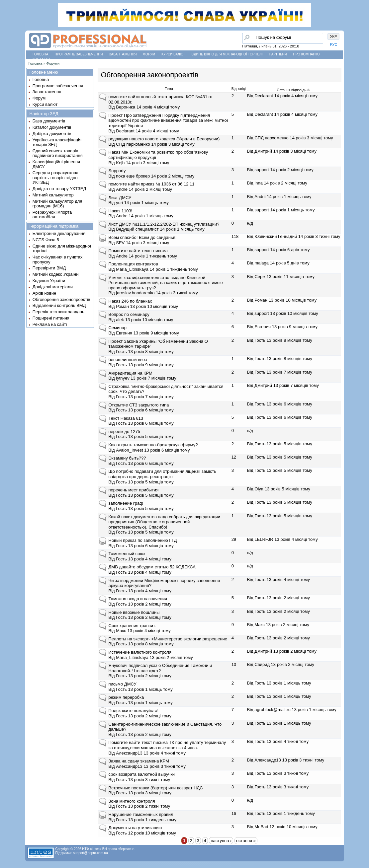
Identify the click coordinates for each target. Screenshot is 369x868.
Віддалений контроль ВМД (59, 305)
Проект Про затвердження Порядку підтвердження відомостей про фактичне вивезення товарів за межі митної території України (168, 120)
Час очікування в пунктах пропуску (58, 259)
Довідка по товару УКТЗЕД (59, 189)
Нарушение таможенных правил (141, 814)
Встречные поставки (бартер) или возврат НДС (156, 788)
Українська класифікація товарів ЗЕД (57, 142)
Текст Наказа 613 (126, 418)
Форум (149, 54)
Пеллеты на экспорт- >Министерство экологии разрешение (168, 639)
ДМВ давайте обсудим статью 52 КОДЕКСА (152, 567)
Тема (169, 89)
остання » (246, 841)
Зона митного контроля (132, 801)
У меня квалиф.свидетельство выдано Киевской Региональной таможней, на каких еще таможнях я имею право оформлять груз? (166, 283)
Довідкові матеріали (53, 287)
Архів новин (44, 293)
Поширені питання (51, 318)
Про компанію (306, 54)
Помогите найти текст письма (138, 251)
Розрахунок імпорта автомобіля (52, 215)
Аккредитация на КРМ (131, 373)
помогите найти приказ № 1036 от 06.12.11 (152, 184)
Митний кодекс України (56, 274)
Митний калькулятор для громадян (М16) (57, 204)
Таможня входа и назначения (138, 599)
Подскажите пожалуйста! (134, 711)
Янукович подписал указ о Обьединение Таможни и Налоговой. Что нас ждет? (160, 668)
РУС (334, 44)
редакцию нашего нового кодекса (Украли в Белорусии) (164, 139)
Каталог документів (52, 127)
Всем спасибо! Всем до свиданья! (143, 237)
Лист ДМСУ (120, 198)
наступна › (221, 841)
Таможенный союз (127, 554)
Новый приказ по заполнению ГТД (143, 540)
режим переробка (126, 697)
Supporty (117, 171)
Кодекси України (49, 281)
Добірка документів (52, 134)
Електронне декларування (59, 233)
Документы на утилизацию (135, 828)
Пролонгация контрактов (133, 264)
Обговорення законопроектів (61, 299)
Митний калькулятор (53, 195)
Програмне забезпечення (79, 54)
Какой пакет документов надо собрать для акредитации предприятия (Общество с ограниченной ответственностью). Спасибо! (165, 522)
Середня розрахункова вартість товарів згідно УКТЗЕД (55, 178)
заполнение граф (126, 503)
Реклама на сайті (50, 324)
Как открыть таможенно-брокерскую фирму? (153, 445)
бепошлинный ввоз (128, 360)
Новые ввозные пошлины (134, 612)
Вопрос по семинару (129, 314)
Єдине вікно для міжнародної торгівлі (227, 54)
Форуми (53, 63)
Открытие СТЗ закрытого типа (139, 405)
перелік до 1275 (124, 432)
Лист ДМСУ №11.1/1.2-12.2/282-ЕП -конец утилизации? (164, 224)
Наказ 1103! (121, 211)
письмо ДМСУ (123, 684)
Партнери (278, 54)
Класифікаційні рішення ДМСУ (56, 164)
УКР (334, 36)
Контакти (41, 59)
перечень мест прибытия (134, 490)
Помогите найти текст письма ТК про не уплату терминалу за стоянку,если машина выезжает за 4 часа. (167, 745)
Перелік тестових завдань (58, 312)
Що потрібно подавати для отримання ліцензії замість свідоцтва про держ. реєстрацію (163, 474)
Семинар (118, 328)
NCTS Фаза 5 (46, 240)
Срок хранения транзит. (132, 626)
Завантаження (123, 54)
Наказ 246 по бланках (130, 301)
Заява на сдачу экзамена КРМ (139, 761)
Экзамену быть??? (127, 458)
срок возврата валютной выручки (142, 774)
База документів (49, 121)
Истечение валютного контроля (140, 652)
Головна (40, 54)
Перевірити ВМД (49, 268)
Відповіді (239, 89)
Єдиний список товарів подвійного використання (58, 153)
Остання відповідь (293, 90)
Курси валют (173, 54)
